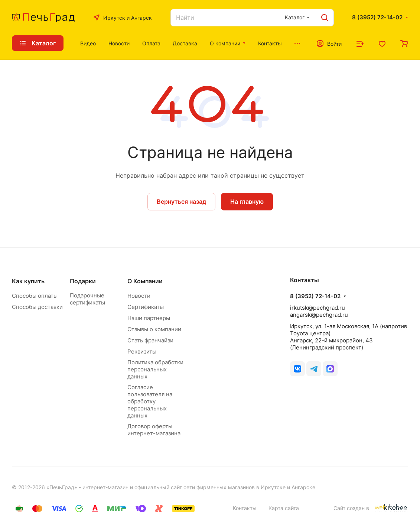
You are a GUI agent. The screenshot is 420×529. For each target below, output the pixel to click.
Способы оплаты (35, 296)
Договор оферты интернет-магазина (154, 430)
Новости (139, 296)
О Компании (145, 281)
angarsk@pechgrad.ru (319, 315)
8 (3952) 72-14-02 (377, 17)
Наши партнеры (149, 318)
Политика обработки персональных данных (155, 369)
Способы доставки (37, 307)
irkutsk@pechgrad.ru (318, 308)
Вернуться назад (181, 201)
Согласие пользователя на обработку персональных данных (150, 401)
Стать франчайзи (150, 340)
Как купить (28, 281)
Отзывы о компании (154, 329)
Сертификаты (146, 307)
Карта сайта (284, 508)
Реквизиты (142, 351)
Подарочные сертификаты (87, 299)
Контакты (245, 508)
